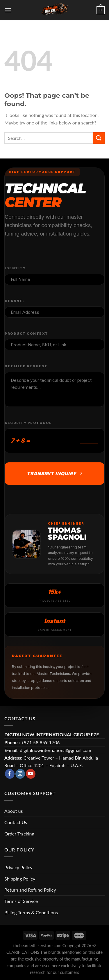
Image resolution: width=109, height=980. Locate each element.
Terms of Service (21, 901)
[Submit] (99, 138)
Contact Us (16, 822)
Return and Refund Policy (30, 890)
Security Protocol (28, 423)
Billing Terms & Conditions (31, 912)
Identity (15, 268)
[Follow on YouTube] (31, 774)
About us (14, 811)
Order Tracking (19, 834)
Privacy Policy (18, 867)
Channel (15, 301)
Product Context (26, 334)
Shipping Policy (20, 879)
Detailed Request (26, 366)
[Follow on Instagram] (20, 774)
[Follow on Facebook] (10, 774)
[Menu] (8, 10)
